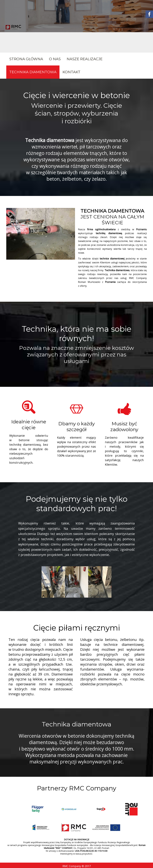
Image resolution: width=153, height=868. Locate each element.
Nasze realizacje (85, 59)
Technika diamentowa (33, 72)
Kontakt (71, 72)
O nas (55, 59)
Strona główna (26, 59)
